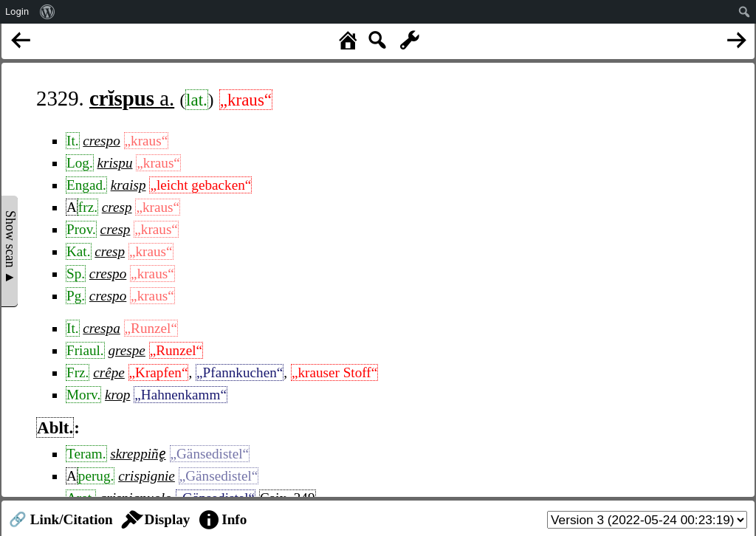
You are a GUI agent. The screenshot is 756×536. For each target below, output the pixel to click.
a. (132, 98)
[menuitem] (48, 12)
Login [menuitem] (17, 11)
